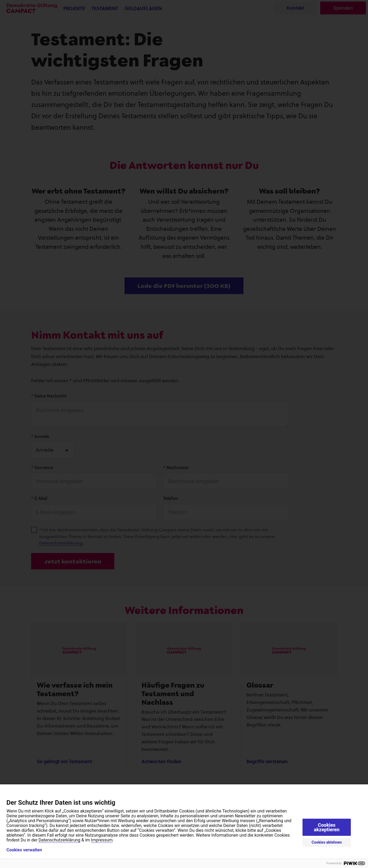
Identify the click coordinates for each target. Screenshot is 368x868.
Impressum (102, 840)
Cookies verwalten (24, 850)
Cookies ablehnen (327, 842)
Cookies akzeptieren (327, 827)
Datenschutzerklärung (60, 840)
